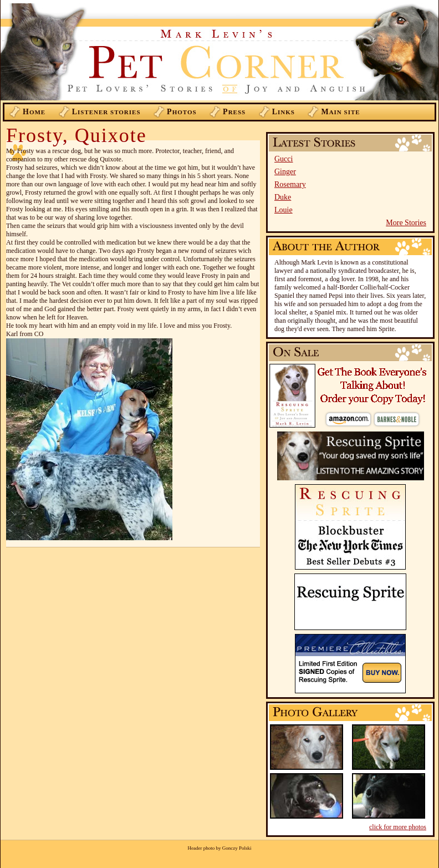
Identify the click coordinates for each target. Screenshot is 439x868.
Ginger (285, 172)
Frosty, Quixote (76, 135)
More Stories (406, 223)
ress (234, 112)
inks (284, 112)
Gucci (284, 159)
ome (34, 112)
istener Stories (106, 112)
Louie (284, 210)
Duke (283, 197)
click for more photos (398, 827)
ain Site (340, 112)
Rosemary (290, 184)
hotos (182, 112)
